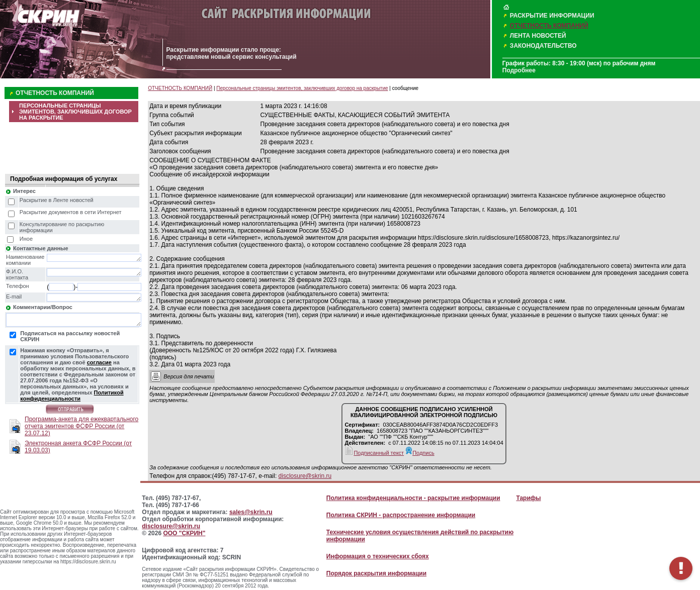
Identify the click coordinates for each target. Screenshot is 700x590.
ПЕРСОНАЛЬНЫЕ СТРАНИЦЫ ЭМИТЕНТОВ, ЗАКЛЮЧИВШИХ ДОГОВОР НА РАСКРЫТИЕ (75, 112)
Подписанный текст (374, 453)
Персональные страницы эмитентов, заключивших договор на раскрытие (302, 88)
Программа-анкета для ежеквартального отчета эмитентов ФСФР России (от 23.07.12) (81, 426)
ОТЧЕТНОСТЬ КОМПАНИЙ (549, 26)
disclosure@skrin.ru (305, 476)
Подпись (420, 453)
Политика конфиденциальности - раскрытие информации (413, 498)
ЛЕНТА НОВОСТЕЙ (538, 36)
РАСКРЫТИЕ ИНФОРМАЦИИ (552, 16)
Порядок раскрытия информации (376, 573)
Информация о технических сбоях (378, 556)
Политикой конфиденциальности (72, 396)
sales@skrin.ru (251, 512)
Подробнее (519, 70)
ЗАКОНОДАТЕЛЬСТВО (543, 46)
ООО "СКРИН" (184, 533)
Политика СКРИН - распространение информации (401, 515)
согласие (99, 362)
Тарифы (528, 498)
